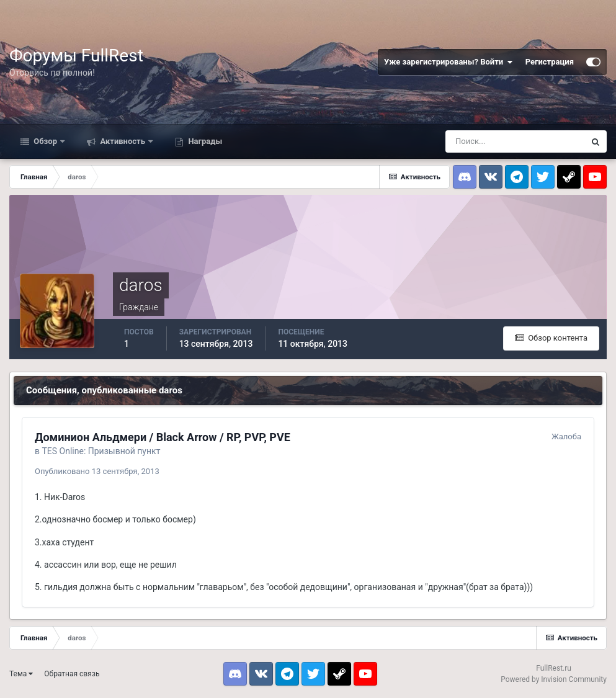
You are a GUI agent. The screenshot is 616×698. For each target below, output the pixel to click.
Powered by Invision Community (554, 679)
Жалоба (566, 436)
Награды (204, 141)
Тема (21, 674)
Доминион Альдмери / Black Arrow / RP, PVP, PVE (163, 437)
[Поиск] (515, 141)
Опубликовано (97, 471)
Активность (123, 141)
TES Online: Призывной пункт (101, 451)
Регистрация (550, 62)
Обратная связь (72, 674)
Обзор (45, 141)
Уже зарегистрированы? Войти (449, 62)
